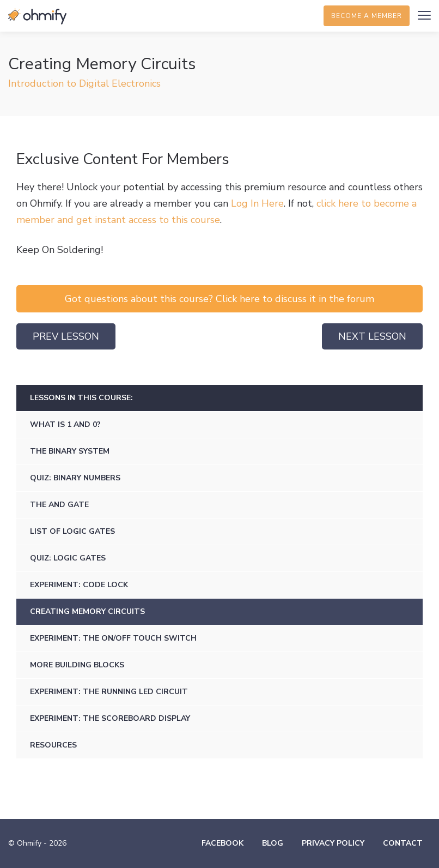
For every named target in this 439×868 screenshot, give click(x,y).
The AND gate (59, 505)
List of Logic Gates (72, 531)
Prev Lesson (66, 336)
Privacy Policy (333, 843)
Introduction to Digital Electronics (84, 83)
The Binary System (70, 451)
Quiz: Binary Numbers (75, 478)
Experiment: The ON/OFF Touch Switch (113, 638)
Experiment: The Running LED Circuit (109, 692)
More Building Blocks (77, 665)
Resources (53, 745)
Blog (273, 843)
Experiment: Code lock (79, 585)
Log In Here (257, 203)
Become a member (367, 16)
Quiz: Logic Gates (68, 558)
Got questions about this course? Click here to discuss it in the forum (219, 299)
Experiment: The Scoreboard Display (110, 718)
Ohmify (38, 16)
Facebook (222, 843)
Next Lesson (372, 336)
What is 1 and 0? (65, 424)
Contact (403, 843)
